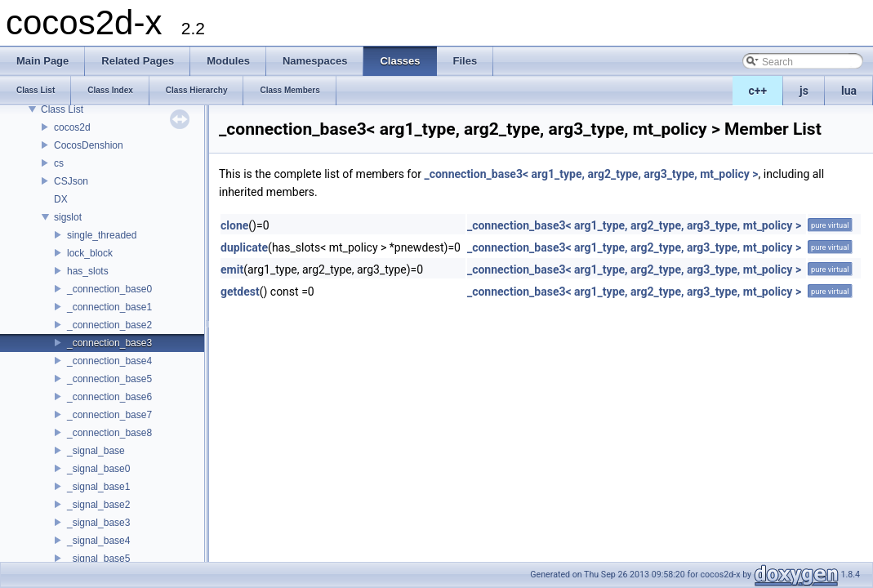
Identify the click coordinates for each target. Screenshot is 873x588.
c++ (758, 91)
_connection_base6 (109, 397)
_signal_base (96, 451)
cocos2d (72, 127)
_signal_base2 (98, 505)
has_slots (88, 271)
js (804, 91)
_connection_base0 (109, 289)
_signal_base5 (98, 559)
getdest (240, 292)
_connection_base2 (109, 325)
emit (232, 269)
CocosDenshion (89, 145)
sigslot (68, 217)
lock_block (90, 253)
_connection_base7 (109, 415)
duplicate (244, 247)
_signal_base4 (98, 541)
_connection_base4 (109, 361)
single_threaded (102, 235)
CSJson (71, 181)
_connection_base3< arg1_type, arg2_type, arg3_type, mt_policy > (591, 174)
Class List (62, 109)
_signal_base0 (98, 469)
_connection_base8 (109, 433)
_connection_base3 (109, 343)
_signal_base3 (98, 523)
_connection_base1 (109, 307)
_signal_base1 (98, 487)
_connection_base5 (109, 379)
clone (234, 225)
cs (59, 163)
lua (849, 91)
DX (61, 199)
